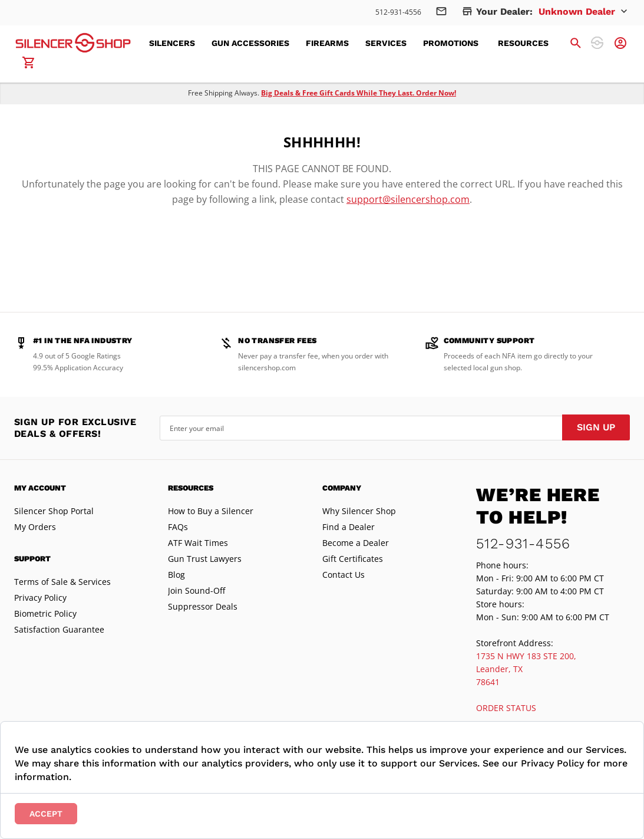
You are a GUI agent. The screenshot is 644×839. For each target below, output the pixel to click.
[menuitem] (176, 43)
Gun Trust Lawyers (205, 559)
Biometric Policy (45, 613)
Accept (46, 814)
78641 (488, 682)
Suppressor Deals (203, 606)
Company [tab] (342, 488)
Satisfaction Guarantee (59, 629)
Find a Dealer (349, 527)
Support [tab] (32, 559)
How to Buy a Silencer (211, 511)
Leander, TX (499, 669)
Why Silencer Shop (359, 511)
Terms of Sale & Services (62, 582)
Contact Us (344, 575)
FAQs (178, 527)
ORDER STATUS (506, 708)
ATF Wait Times (198, 543)
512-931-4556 (398, 12)
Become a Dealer (356, 543)
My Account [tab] (40, 488)
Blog (176, 575)
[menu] (356, 43)
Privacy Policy (40, 598)
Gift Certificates (353, 559)
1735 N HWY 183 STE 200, (526, 656)
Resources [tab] (191, 488)
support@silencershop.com (408, 199)
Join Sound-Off (196, 590)
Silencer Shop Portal (54, 511)
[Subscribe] (596, 427)
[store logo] (73, 43)
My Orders (35, 527)
